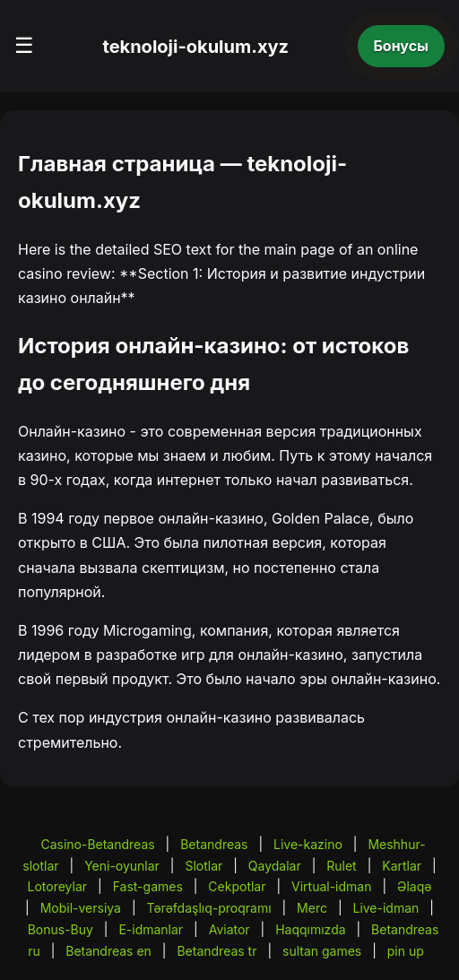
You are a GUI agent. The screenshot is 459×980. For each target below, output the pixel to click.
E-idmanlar (151, 929)
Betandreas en (108, 951)
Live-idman (385, 908)
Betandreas (214, 844)
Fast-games (148, 886)
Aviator (229, 929)
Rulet (341, 866)
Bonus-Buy (61, 929)
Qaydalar (275, 866)
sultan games (322, 951)
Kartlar (402, 866)
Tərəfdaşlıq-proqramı (208, 908)
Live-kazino (308, 844)
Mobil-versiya (81, 908)
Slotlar (204, 866)
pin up (406, 951)
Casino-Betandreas (97, 844)
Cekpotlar (237, 886)
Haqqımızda (310, 929)
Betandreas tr (217, 951)
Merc (312, 908)
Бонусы (402, 46)
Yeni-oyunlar (122, 866)
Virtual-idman (331, 886)
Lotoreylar (58, 886)
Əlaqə (414, 886)
